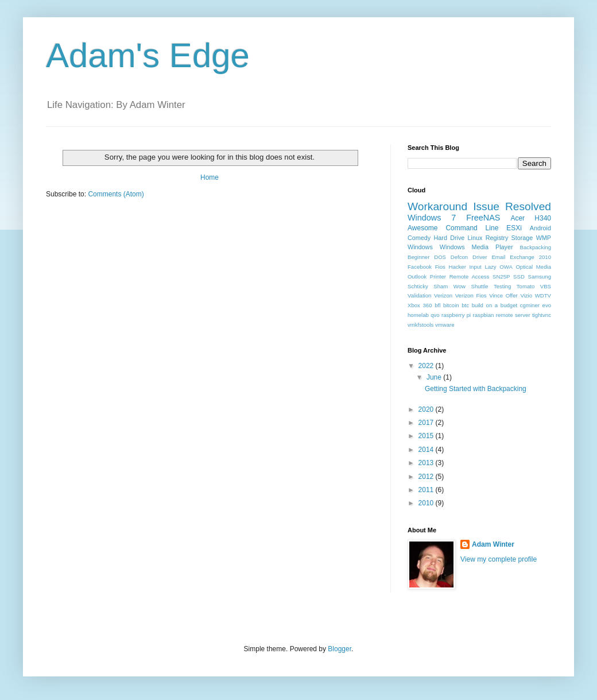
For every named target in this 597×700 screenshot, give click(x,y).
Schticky (418, 286)
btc (465, 305)
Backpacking (536, 247)
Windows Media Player (476, 247)
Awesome (422, 228)
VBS (546, 286)
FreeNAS (483, 218)
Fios (440, 267)
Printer (438, 276)
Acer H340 (531, 218)
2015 (427, 436)
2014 (427, 450)
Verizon (443, 295)
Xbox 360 (420, 305)
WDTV (543, 295)
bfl (437, 305)
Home (210, 177)
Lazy (490, 267)
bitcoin (451, 305)
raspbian (484, 315)
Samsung (540, 276)
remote (505, 315)
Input (475, 267)
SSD (519, 276)
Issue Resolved (512, 206)
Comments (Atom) (116, 194)
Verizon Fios (471, 295)
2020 (427, 409)
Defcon (459, 257)
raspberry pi (456, 315)
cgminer (530, 305)
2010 (427, 503)
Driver (480, 257)
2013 (427, 463)
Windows (420, 247)
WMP (544, 238)
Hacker (457, 267)
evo (547, 305)
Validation (419, 295)
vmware (445, 325)
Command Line (472, 228)
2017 (427, 423)
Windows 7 (432, 218)
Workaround (437, 206)
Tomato (526, 286)
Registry (497, 238)
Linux (475, 238)
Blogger (340, 649)
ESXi (514, 228)
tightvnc (542, 315)
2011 (427, 490)
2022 (427, 366)
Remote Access (470, 276)
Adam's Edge (148, 55)
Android (540, 228)
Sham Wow (449, 286)
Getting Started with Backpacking (476, 389)
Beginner (418, 257)
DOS (440, 257)
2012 (427, 477)
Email (498, 257)
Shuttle (480, 286)
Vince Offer (503, 295)
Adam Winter (493, 544)
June (435, 377)
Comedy (419, 238)
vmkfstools (420, 325)
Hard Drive (449, 238)
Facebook (420, 267)
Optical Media (533, 267)
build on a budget (495, 305)
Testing (502, 286)
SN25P (501, 276)
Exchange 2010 (530, 257)
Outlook (417, 276)
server (523, 315)
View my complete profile (499, 559)
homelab (418, 315)
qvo (435, 315)
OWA (506, 267)
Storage (522, 238)
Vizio (526, 295)
